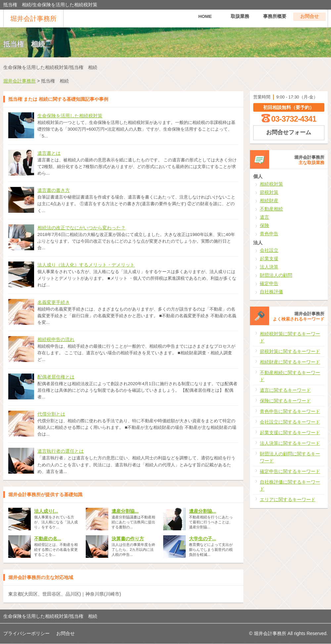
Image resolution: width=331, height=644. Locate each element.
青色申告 (269, 234)
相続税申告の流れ (56, 339)
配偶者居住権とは (56, 377)
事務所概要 (275, 18)
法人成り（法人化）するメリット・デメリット (86, 265)
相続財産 (269, 201)
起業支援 (269, 259)
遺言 (264, 217)
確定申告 (269, 283)
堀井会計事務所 (33, 19)
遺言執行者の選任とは (61, 451)
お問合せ (309, 18)
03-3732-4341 (294, 119)
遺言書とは (49, 153)
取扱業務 (240, 18)
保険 (264, 225)
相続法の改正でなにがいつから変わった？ (81, 228)
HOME (205, 18)
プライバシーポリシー (26, 633)
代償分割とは (51, 414)
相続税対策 (271, 184)
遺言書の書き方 (54, 190)
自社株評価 (271, 292)
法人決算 (269, 267)
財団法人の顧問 (276, 275)
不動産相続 (271, 209)
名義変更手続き (54, 302)
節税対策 (269, 192)
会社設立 (269, 250)
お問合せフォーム (289, 132)
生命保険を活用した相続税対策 (70, 116)
